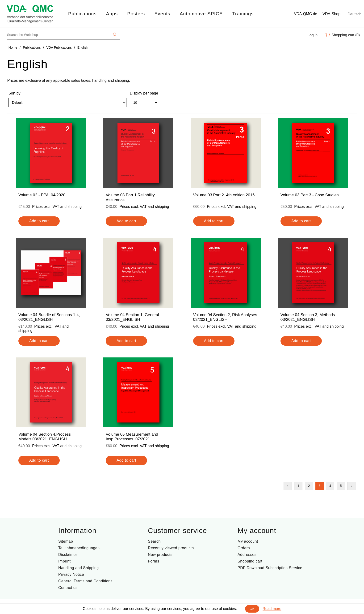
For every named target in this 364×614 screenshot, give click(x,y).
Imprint (64, 561)
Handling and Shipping (79, 568)
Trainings (243, 14)
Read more (272, 609)
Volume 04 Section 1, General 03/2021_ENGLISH (132, 317)
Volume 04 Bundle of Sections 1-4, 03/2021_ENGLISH (49, 317)
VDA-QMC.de (305, 14)
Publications (82, 14)
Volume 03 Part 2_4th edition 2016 (224, 195)
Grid (344, 105)
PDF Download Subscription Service (270, 568)
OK (252, 609)
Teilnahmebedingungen (79, 548)
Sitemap (66, 541)
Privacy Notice (71, 574)
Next (351, 486)
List (353, 105)
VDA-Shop (331, 14)
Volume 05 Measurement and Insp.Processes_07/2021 (132, 437)
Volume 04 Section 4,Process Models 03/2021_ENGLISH (45, 437)
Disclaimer (68, 555)
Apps (112, 14)
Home (13, 47)
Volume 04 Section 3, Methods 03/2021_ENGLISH (308, 317)
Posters (136, 14)
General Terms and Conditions (85, 581)
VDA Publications (59, 47)
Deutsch (354, 14)
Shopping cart (250, 561)
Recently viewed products (171, 548)
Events (162, 14)
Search (154, 541)
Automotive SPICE (201, 14)
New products (160, 555)
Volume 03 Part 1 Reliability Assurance (130, 197)
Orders (244, 548)
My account (248, 541)
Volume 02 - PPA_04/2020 (42, 195)
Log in (312, 35)
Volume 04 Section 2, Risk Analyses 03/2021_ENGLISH (225, 317)
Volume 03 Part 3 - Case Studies (310, 195)
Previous (288, 486)
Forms (154, 561)
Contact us (68, 588)
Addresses (247, 555)
